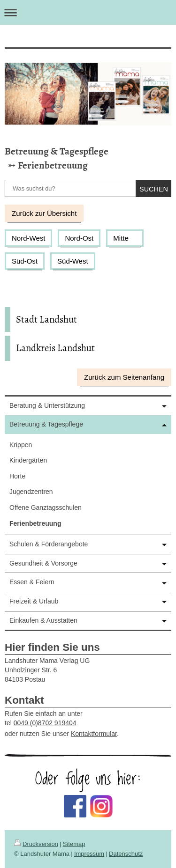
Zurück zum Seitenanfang (124, 377)
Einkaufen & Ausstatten (43, 620)
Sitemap (74, 844)
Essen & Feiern (32, 582)
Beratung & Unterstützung (47, 405)
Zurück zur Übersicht (44, 213)
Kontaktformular (94, 734)
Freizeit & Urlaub (34, 601)
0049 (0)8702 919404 (45, 723)
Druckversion (36, 844)
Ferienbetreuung (53, 165)
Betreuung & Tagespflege (57, 151)
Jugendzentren (31, 492)
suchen (154, 189)
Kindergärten (28, 460)
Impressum (89, 854)
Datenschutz (126, 854)
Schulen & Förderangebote (49, 544)
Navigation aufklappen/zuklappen (88, 12)
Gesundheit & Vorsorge (43, 563)
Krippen (21, 445)
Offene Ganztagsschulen (46, 508)
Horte (17, 476)
